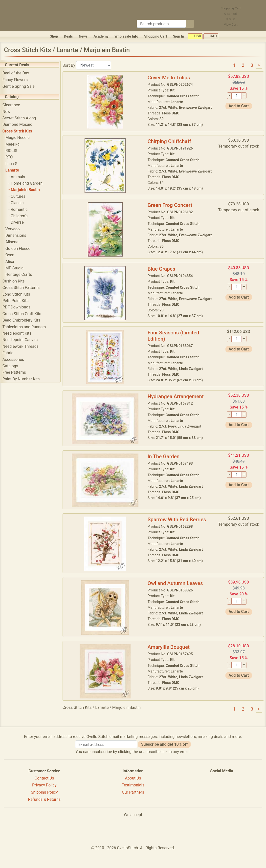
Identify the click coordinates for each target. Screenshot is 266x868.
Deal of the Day (19, 73)
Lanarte (16, 170)
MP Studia (18, 268)
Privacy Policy (44, 801)
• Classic (20, 203)
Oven (14, 255)
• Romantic (22, 209)
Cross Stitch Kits (21, 131)
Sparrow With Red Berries (179, 536)
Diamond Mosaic (21, 124)
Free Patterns (18, 372)
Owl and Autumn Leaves (177, 600)
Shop (54, 36)
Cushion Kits (17, 281)
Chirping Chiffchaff (172, 146)
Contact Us (44, 794)
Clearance (15, 105)
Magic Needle (21, 138)
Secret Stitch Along (23, 118)
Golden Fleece (22, 249)
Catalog (15, 97)
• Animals (20, 177)
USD (195, 36)
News (83, 36)
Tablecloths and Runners (28, 327)
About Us (133, 794)
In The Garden (166, 473)
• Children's (22, 216)
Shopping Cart (156, 36)
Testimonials (133, 801)
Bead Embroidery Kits (25, 320)
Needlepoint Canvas (24, 340)
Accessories (17, 359)
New (10, 112)
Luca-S (15, 164)
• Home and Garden (29, 183)
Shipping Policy (44, 809)
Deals (68, 36)
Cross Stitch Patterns (25, 288)
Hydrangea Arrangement (178, 413)
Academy (101, 36)
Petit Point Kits (19, 301)
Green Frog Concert (172, 213)
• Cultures (21, 196)
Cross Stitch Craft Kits (26, 314)
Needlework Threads (24, 346)
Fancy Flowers (19, 80)
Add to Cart (239, 106)
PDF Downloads (20, 307)
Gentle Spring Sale (22, 86)
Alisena (16, 242)
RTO (13, 157)
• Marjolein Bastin (28, 190)
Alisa (13, 262)
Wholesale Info (126, 36)
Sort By (73, 65)
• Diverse (20, 222)
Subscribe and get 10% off (164, 761)
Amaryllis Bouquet (171, 663)
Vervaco (16, 229)
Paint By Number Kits (25, 379)
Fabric (12, 353)
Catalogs (14, 366)
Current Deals (21, 65)
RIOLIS (15, 151)
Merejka (16, 144)
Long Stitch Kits (20, 294)
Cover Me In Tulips (171, 78)
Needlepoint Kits (21, 333)
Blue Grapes (164, 281)
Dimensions (20, 235)
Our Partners (133, 809)
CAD (211, 36)
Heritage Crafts (22, 274)
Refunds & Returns (44, 816)
